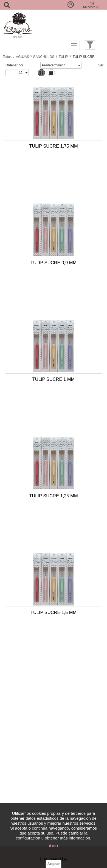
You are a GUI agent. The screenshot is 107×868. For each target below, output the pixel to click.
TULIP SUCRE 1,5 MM (54, 612)
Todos (7, 57)
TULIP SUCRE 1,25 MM (54, 496)
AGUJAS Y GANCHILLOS (35, 57)
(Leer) (54, 846)
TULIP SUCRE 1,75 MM (54, 146)
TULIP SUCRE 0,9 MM (54, 263)
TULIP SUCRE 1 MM (54, 379)
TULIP (63, 57)
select (79, 65)
